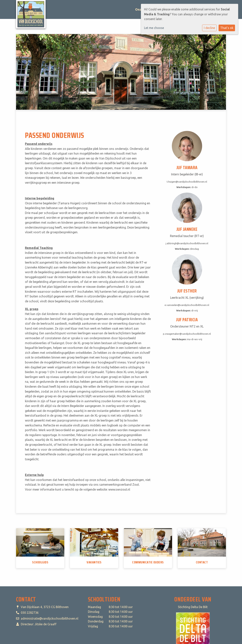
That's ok (227, 28)
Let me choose (154, 28)
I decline (209, 28)
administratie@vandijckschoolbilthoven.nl (50, 618)
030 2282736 (30, 613)
